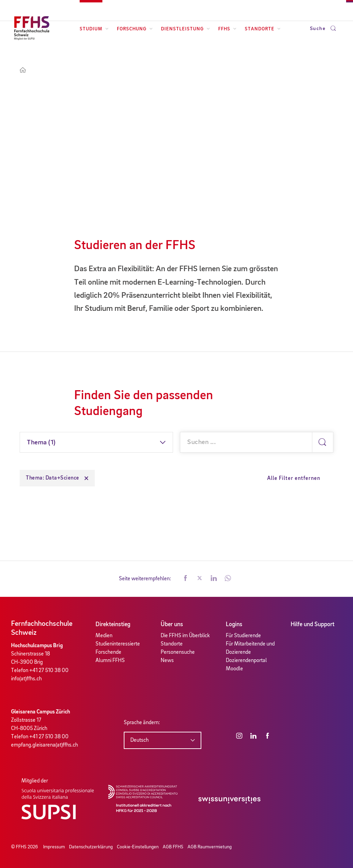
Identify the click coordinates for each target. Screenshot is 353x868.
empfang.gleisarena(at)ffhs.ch (44, 745)
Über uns (172, 624)
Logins (234, 624)
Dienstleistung (185, 29)
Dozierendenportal (246, 661)
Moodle (234, 669)
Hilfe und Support (312, 624)
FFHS (227, 29)
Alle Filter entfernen (294, 479)
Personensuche (178, 652)
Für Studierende (243, 636)
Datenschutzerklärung (91, 847)
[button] (185, 579)
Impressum (54, 847)
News (167, 661)
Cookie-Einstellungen (138, 847)
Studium (94, 29)
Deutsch (139, 740)
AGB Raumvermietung (210, 847)
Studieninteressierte (118, 644)
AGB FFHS (173, 847)
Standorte (263, 29)
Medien (104, 636)
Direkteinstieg (113, 624)
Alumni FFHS (110, 661)
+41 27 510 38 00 (49, 671)
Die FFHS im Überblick (185, 636)
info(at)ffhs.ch (26, 679)
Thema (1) (41, 443)
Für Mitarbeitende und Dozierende (250, 648)
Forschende (108, 652)
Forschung (135, 29)
